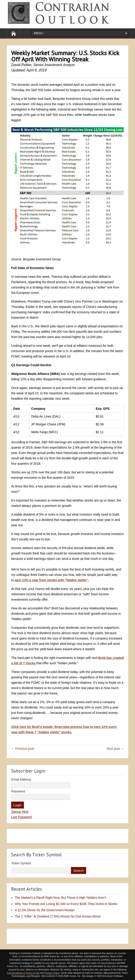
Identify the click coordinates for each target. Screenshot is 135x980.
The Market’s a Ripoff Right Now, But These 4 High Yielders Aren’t (60, 898)
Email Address (21, 779)
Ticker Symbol (21, 863)
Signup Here (20, 812)
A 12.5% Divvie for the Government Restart (45, 910)
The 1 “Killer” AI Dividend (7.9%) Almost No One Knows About (58, 916)
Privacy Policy (52, 973)
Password (18, 791)
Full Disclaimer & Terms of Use (23, 973)
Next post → (115, 749)
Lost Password (21, 817)
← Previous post (23, 749)
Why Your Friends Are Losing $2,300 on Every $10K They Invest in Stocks (66, 904)
